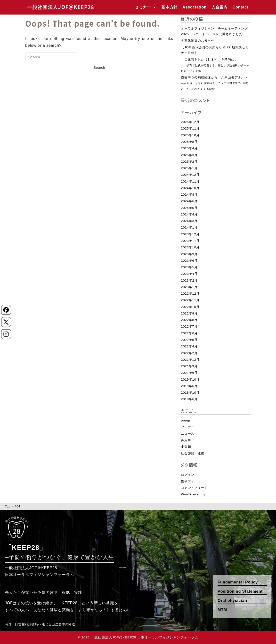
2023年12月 (190, 234)
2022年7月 (189, 326)
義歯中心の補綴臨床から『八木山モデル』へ (215, 83)
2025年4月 (189, 148)
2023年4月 (189, 274)
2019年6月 (189, 386)
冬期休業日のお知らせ (198, 41)
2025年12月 (190, 122)
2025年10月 (190, 135)
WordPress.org (193, 494)
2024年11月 (190, 181)
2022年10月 (190, 307)
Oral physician (232, 601)
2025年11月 (190, 128)
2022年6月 (189, 333)
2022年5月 (189, 340)
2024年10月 (190, 188)
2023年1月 (189, 287)
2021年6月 (189, 373)
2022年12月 (190, 294)
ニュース (188, 433)
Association (195, 7)
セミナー (146, 7)
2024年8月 (189, 195)
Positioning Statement (240, 591)
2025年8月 (189, 142)
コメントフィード (194, 488)
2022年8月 (189, 320)
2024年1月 (189, 227)
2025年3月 (189, 155)
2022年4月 (189, 346)
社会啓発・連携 (193, 453)
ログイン (188, 475)
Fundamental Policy (238, 582)
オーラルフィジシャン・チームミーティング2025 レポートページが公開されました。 (214, 31)
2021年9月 (189, 366)
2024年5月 (189, 208)
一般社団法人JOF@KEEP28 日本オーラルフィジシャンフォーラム (145, 637)
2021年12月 (190, 360)
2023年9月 (189, 254)
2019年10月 (190, 379)
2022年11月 (190, 300)
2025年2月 (189, 162)
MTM (222, 610)
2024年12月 (190, 175)
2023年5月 (189, 267)
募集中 (186, 440)
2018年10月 (190, 393)
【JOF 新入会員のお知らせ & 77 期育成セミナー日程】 (215, 50)
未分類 (186, 447)
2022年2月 (189, 353)
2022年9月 (189, 313)
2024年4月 (189, 214)
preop (186, 420)
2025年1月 (189, 168)
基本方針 (169, 7)
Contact (240, 7)
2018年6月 (189, 399)
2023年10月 (190, 247)
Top (8, 506)
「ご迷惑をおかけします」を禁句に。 (215, 65)
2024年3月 (189, 221)
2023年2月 (189, 280)
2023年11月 (190, 241)
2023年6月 (189, 261)
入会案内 (220, 7)
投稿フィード (191, 481)
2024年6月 (189, 201)
